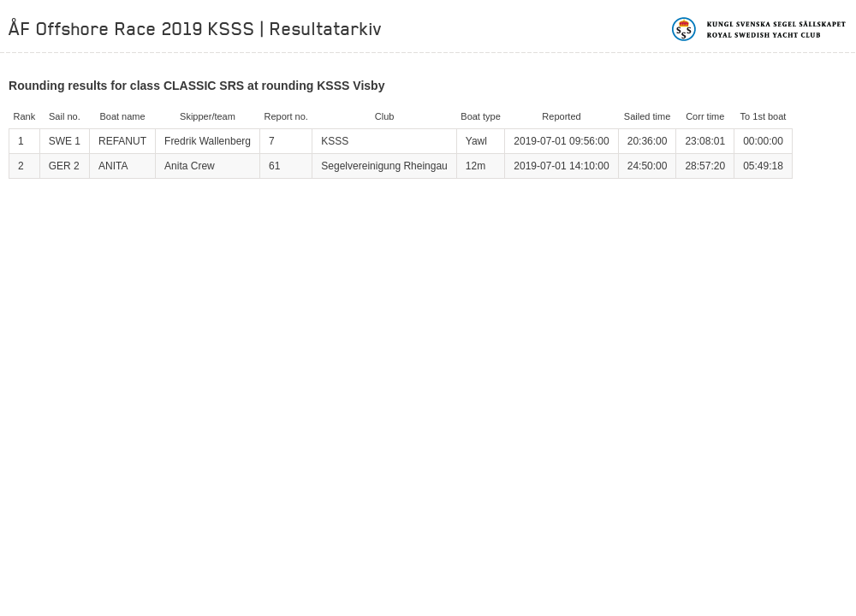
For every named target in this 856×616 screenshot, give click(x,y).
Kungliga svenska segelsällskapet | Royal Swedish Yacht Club (760, 29)
